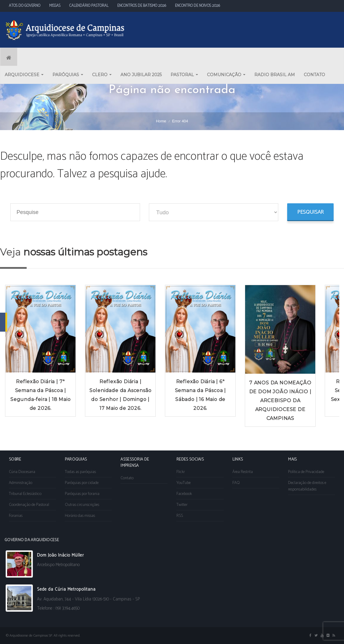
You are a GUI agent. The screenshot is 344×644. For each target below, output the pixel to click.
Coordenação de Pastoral (29, 505)
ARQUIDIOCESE (24, 75)
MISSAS (55, 6)
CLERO (102, 75)
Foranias (16, 516)
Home (161, 121)
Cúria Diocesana (22, 472)
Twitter (182, 505)
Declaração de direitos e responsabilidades (307, 486)
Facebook (184, 494)
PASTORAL (184, 75)
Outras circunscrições (82, 505)
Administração (21, 483)
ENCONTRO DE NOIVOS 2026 (197, 6)
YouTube (184, 483)
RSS (180, 516)
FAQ (236, 483)
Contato (127, 478)
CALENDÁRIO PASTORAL (89, 6)
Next (336, 356)
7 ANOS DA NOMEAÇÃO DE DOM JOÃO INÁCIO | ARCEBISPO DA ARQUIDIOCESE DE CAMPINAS (280, 401)
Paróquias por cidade (82, 483)
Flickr (181, 472)
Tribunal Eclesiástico (25, 494)
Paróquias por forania (82, 494)
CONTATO (314, 75)
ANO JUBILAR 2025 (141, 75)
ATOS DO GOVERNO (25, 6)
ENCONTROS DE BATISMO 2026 (142, 6)
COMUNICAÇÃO (226, 75)
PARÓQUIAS (68, 75)
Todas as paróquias (80, 472)
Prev (8, 356)
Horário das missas (80, 516)
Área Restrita (243, 472)
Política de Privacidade (306, 472)
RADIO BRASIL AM (275, 75)
